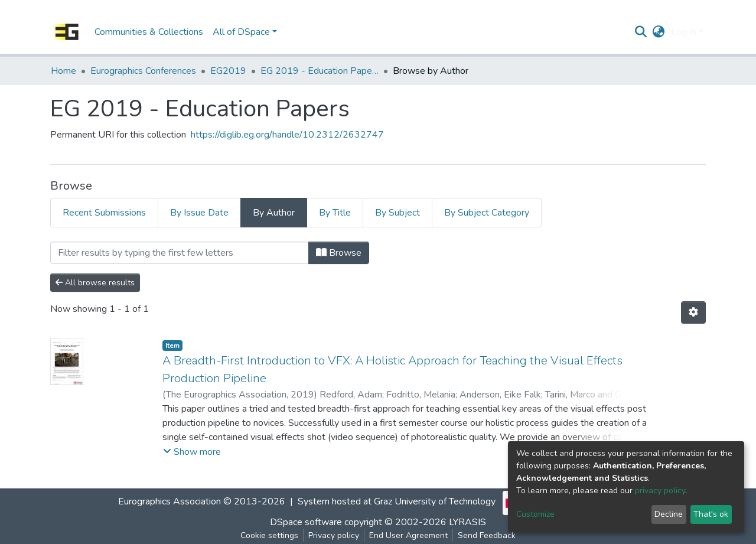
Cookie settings (269, 535)
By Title (335, 213)
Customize (535, 514)
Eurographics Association (170, 502)
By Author (274, 213)
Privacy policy (334, 535)
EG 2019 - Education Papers (320, 71)
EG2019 (228, 71)
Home (63, 71)
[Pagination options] (693, 312)
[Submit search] (641, 32)
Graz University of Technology (435, 502)
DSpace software (306, 522)
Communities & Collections (149, 32)
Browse (339, 253)
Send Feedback (487, 535)
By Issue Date (199, 213)
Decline (669, 514)
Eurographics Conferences (143, 71)
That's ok (711, 514)
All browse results (95, 283)
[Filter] (180, 253)
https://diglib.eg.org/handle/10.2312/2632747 (287, 135)
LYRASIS (467, 522)
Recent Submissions (104, 213)
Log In (684, 32)
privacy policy (660, 491)
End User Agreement (408, 535)
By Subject (397, 213)
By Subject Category (487, 213)
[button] (659, 32)
